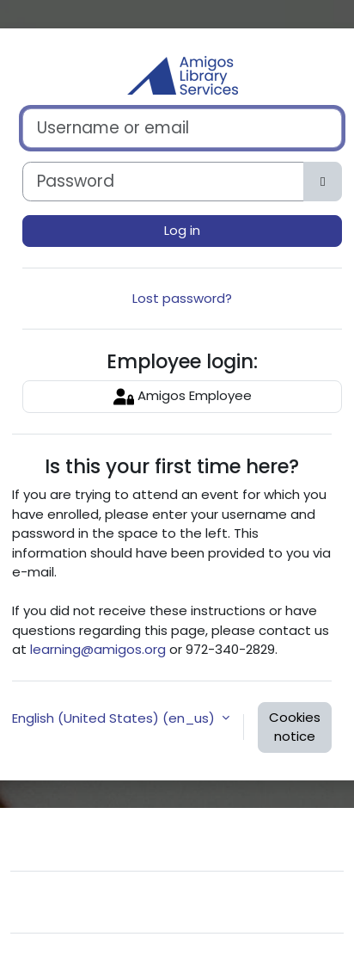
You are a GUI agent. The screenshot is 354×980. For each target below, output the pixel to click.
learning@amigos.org (98, 649)
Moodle (127, 956)
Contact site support (125, 837)
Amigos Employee (183, 397)
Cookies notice (295, 727)
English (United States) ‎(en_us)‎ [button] (115, 718)
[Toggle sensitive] (323, 182)
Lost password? (182, 298)
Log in (182, 230)
